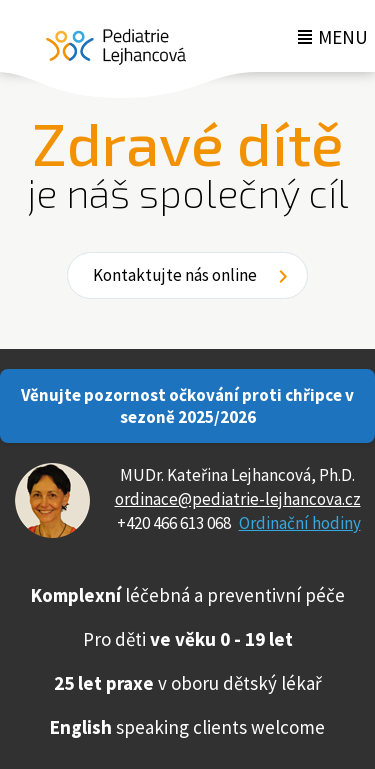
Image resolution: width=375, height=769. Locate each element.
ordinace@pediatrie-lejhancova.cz (238, 499)
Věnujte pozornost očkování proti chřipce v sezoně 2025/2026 (187, 406)
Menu (343, 37)
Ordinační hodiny (300, 523)
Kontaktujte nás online (175, 275)
